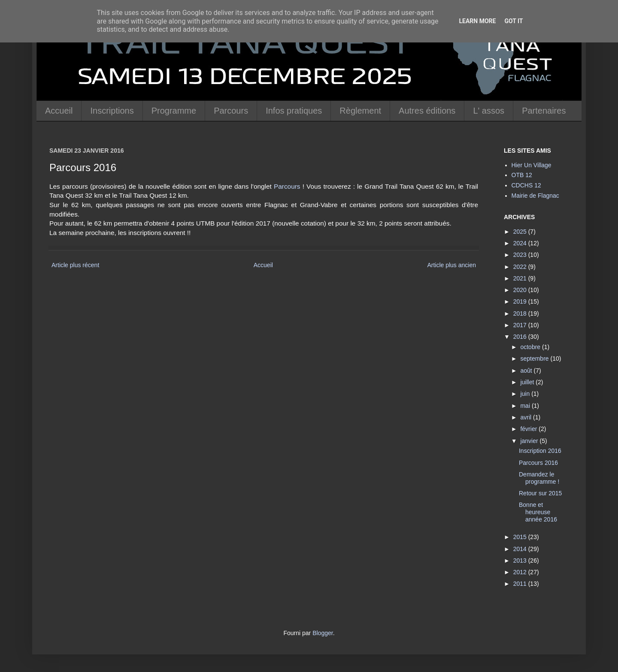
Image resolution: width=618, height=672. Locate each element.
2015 (521, 537)
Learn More (477, 21)
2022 (521, 267)
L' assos (489, 111)
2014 (521, 549)
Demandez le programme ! (539, 478)
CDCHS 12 (526, 185)
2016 (521, 337)
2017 (521, 325)
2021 (521, 278)
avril (527, 417)
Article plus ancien (451, 265)
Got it (513, 21)
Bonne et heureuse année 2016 (538, 512)
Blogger (323, 633)
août (527, 371)
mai (526, 406)
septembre (535, 359)
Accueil (59, 111)
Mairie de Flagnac (535, 196)
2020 (521, 290)
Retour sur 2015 (540, 493)
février (529, 429)
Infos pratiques (294, 111)
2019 (521, 301)
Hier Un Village (532, 165)
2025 (521, 232)
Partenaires (544, 111)
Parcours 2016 (538, 463)
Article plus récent (75, 265)
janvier (530, 441)
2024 (521, 243)
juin (526, 394)
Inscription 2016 (540, 451)
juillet (528, 382)
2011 (521, 584)
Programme (174, 111)
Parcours (231, 111)
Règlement (360, 111)
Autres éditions (427, 111)
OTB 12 (522, 175)
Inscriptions (112, 111)
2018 (521, 313)
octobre (531, 347)
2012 (521, 572)
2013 (521, 561)
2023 (521, 255)
